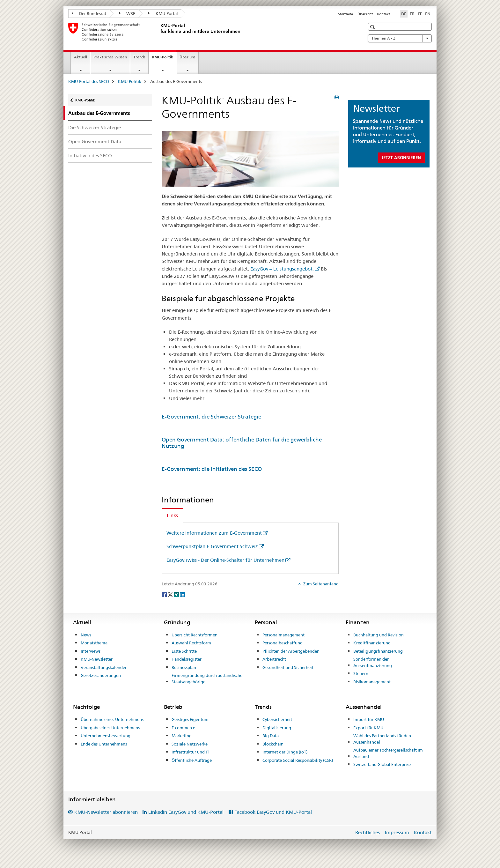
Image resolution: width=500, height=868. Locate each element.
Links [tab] (172, 515)
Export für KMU (368, 728)
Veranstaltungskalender (104, 667)
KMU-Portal (163, 13)
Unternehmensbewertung (106, 736)
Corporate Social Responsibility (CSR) (298, 760)
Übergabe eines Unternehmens (110, 728)
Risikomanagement (372, 682)
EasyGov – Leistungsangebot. (282, 269)
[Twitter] (171, 594)
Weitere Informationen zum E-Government (214, 533)
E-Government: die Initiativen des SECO (212, 469)
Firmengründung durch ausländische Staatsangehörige (207, 679)
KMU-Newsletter (97, 659)
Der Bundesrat (89, 13)
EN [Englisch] (428, 14)
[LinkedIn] (182, 594)
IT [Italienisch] (420, 14)
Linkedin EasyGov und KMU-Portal (186, 812)
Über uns (187, 57)
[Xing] (177, 594)
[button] (373, 27)
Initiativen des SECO (90, 156)
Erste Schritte (184, 651)
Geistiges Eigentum (190, 719)
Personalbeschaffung (283, 643)
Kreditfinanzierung (372, 643)
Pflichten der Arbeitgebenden (291, 651)
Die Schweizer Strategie (95, 127)
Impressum (397, 832)
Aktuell (81, 57)
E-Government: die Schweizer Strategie (211, 417)
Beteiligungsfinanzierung (378, 651)
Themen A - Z (400, 38)
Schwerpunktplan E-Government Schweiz (212, 546)
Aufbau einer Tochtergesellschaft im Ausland (388, 753)
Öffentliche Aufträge (192, 760)
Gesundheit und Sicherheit (288, 667)
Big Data (271, 736)
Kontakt (383, 14)
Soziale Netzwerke (190, 744)
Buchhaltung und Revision (379, 635)
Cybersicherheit (277, 719)
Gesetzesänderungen (101, 675)
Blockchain (273, 744)
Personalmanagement (283, 635)
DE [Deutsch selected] (404, 14)
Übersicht (365, 14)
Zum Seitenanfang (320, 584)
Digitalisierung (277, 728)
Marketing (182, 736)
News (86, 635)
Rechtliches (368, 832)
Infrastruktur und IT (190, 752)
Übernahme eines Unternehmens (112, 719)
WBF (127, 13)
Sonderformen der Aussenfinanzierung (373, 662)
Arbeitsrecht (274, 659)
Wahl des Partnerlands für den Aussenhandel (382, 739)
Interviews (91, 651)
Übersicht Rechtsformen (195, 635)
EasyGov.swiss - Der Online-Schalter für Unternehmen (225, 560)
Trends (139, 57)
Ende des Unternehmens (104, 744)
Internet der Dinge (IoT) (285, 752)
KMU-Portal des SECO (89, 81)
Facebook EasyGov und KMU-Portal (273, 812)
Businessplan (184, 667)
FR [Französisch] (412, 14)
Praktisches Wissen (110, 57)
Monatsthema (94, 643)
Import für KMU (369, 719)
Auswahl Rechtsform (191, 643)
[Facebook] (165, 594)
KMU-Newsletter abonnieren (106, 812)
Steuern (361, 673)
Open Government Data (95, 141)
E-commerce (183, 728)
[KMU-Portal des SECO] (159, 32)
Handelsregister (187, 659)
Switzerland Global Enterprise (382, 764)
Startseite (346, 14)
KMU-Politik (164, 59)
